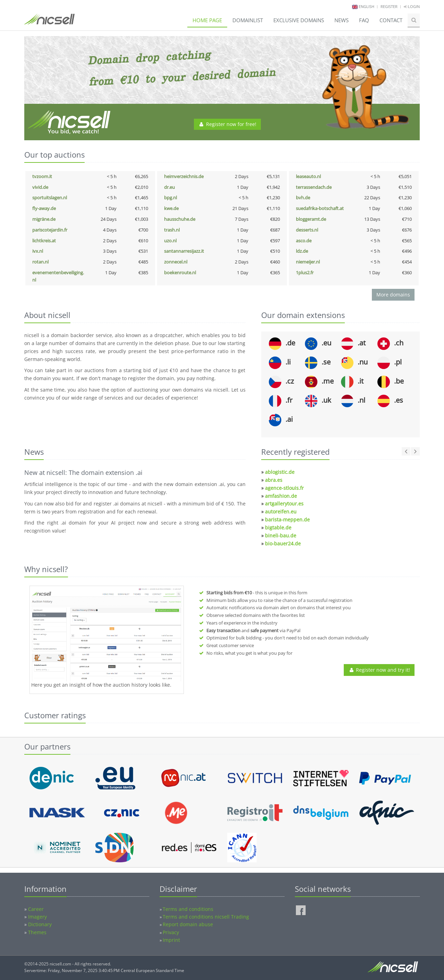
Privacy (171, 932)
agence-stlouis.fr (284, 488)
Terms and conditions (188, 909)
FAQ (364, 20)
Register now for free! (227, 124)
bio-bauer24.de (283, 543)
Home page (207, 20)
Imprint (171, 940)
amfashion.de (281, 496)
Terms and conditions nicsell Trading (206, 917)
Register (389, 6)
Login (412, 6)
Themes (37, 932)
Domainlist (248, 20)
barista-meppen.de (287, 520)
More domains (393, 295)
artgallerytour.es (284, 504)
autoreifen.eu (281, 512)
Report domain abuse (188, 924)
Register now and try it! (379, 670)
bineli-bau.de (281, 535)
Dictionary (40, 924)
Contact (391, 20)
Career (36, 909)
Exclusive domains (299, 20)
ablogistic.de (280, 472)
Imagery (37, 917)
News (341, 20)
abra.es (274, 480)
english (366, 6)
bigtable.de (278, 527)
